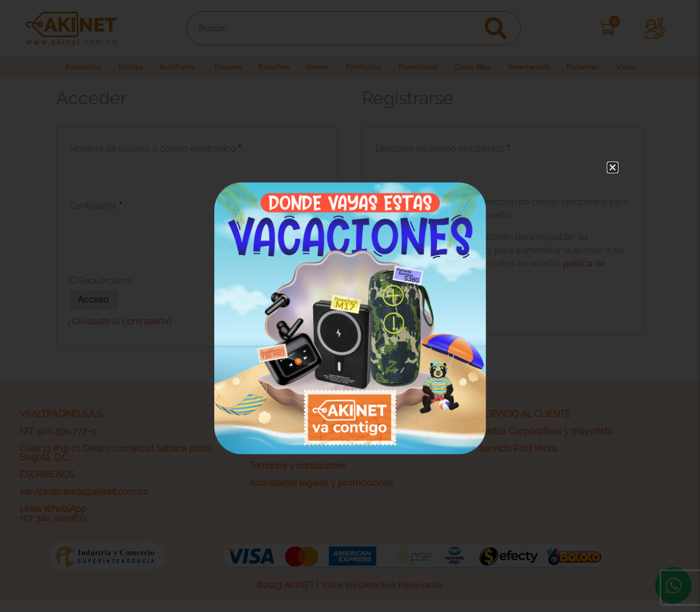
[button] (613, 167)
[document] (350, 306)
